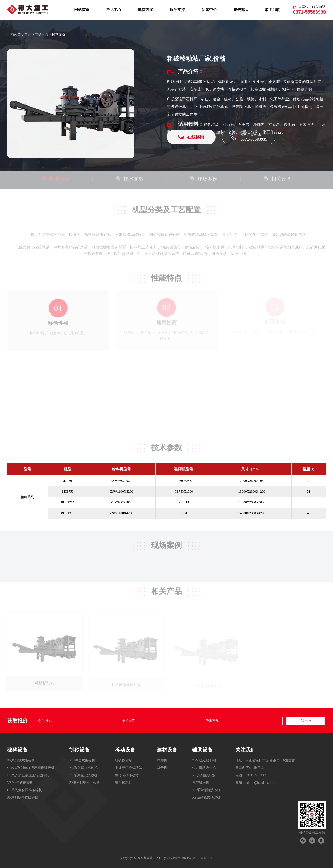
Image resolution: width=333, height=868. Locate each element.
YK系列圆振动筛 (205, 775)
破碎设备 (17, 750)
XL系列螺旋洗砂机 (83, 768)
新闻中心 (209, 9)
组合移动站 (123, 783)
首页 (28, 34)
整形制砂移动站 (127, 775)
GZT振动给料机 (204, 768)
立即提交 (306, 721)
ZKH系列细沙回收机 (85, 783)
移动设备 (59, 34)
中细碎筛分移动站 (128, 768)
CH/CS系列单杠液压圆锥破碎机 (31, 768)
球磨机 (162, 760)
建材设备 (167, 750)
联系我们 (273, 9)
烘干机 (162, 768)
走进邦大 (241, 9)
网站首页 (82, 9)
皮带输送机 (201, 783)
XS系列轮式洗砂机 (83, 775)
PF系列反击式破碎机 (23, 797)
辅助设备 (202, 750)
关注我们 (246, 750)
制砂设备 (79, 750)
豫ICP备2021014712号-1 (197, 858)
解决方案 (145, 9)
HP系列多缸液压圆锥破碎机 (28, 775)
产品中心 (114, 9)
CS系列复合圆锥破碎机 (25, 790)
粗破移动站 (123, 760)
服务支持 (177, 9)
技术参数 (130, 177)
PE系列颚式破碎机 (21, 760)
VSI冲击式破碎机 (20, 783)
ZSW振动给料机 (204, 760)
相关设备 (277, 177)
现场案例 (203, 177)
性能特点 (56, 177)
